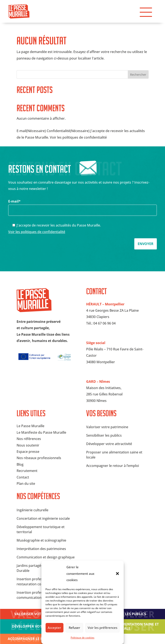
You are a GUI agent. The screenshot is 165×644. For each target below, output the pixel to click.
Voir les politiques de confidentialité (37, 232)
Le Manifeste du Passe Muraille (41, 432)
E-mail (82, 206)
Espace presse (28, 452)
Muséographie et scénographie (41, 540)
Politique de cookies (82, 638)
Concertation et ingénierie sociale (43, 518)
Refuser (74, 628)
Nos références (29, 439)
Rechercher (138, 75)
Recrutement (27, 471)
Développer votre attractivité (109, 444)
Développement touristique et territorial (41, 529)
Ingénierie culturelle (32, 510)
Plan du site (26, 484)
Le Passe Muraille (30, 426)
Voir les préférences (102, 628)
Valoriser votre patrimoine (107, 427)
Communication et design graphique (46, 557)
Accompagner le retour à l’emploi (113, 466)
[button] (117, 574)
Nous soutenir (28, 445)
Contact (23, 477)
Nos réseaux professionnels (39, 458)
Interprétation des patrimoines (41, 549)
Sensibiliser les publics (104, 435)
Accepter (54, 628)
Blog (20, 464)
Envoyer (146, 244)
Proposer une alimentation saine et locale (124, 626)
